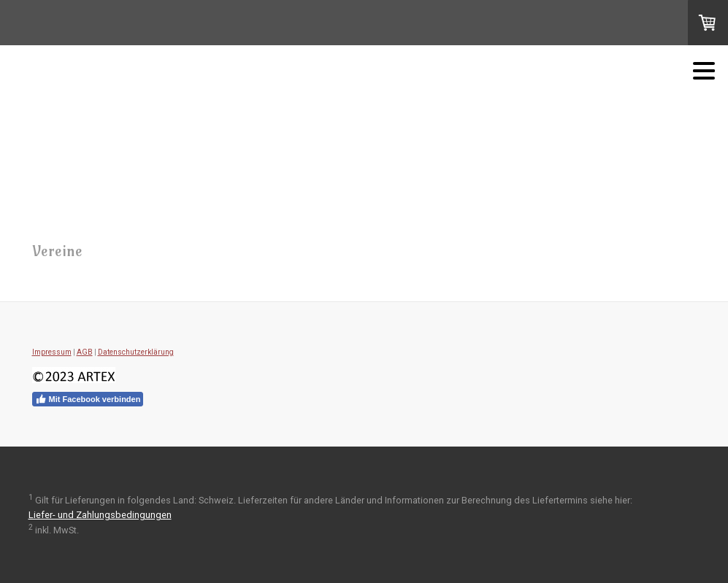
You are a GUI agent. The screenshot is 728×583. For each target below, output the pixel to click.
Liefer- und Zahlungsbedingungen (100, 515)
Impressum (52, 352)
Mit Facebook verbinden (88, 399)
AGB (85, 352)
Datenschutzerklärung (136, 352)
